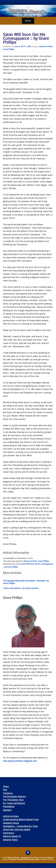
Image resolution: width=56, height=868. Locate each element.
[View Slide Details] (28, 11)
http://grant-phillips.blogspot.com (20, 761)
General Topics (10, 840)
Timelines (8, 793)
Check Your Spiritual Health (17, 830)
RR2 (29, 46)
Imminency (9, 833)
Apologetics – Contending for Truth (20, 826)
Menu (28, 21)
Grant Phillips (9, 49)
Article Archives (11, 816)
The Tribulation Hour (13, 800)
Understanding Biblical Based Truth (21, 819)
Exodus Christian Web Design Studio (25, 859)
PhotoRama (9, 806)
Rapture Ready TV (12, 836)
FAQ (5, 790)
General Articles (46, 46)
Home (6, 786)
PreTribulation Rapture (14, 796)
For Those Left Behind (14, 803)
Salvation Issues (11, 823)
